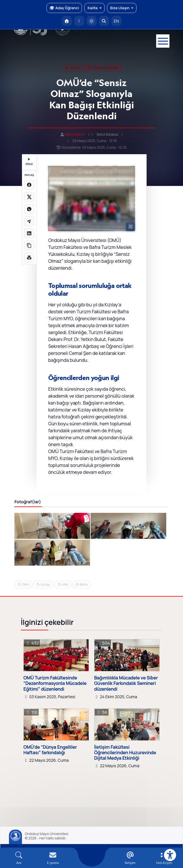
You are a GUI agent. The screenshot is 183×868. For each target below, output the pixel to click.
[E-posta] (79, 21)
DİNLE (29, 162)
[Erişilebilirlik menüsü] (170, 855)
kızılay (45, 584)
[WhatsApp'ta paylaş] (29, 209)
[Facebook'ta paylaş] (29, 185)
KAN (65, 584)
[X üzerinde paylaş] (29, 197)
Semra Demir (75, 134)
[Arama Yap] (104, 21)
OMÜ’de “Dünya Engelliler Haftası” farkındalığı (50, 750)
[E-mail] (53, 858)
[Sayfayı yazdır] (29, 258)
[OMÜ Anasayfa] (67, 21)
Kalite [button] (94, 8)
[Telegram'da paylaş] (29, 221)
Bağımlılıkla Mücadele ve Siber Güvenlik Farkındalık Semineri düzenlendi (126, 683)
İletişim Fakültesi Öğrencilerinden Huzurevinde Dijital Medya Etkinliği (125, 753)
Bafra (84, 584)
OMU (26, 584)
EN (116, 21)
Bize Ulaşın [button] (122, 8)
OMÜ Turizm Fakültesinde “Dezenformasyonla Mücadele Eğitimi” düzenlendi (55, 683)
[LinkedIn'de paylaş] (29, 233)
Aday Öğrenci (64, 8)
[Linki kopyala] (29, 245)
